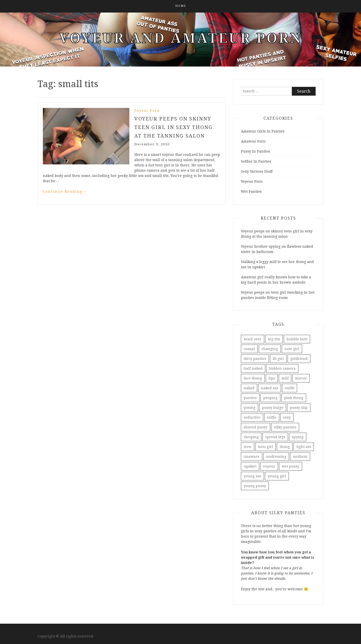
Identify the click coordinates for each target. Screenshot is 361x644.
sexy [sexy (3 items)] (287, 417)
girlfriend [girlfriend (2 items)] (299, 359)
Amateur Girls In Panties (263, 131)
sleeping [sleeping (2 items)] (251, 437)
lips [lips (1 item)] (272, 378)
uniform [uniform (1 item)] (300, 457)
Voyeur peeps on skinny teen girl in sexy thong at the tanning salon (173, 127)
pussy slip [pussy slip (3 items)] (299, 408)
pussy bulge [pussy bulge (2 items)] (273, 408)
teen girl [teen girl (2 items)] (265, 447)
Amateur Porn (253, 141)
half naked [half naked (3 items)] (253, 368)
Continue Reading (65, 191)
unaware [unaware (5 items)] (252, 457)
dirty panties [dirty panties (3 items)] (255, 359)
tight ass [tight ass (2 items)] (304, 447)
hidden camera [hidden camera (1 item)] (282, 368)
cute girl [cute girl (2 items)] (292, 349)
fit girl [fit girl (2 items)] (278, 359)
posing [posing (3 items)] (250, 408)
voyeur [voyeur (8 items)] (269, 466)
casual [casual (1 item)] (249, 349)
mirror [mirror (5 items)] (301, 378)
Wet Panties (251, 191)
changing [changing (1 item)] (270, 349)
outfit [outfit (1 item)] (290, 388)
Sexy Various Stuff (257, 171)
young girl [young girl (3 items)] (277, 476)
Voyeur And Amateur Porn (181, 38)
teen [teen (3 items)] (248, 447)
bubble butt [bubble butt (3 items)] (297, 339)
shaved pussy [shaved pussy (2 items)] (256, 427)
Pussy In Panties (255, 151)
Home (181, 6)
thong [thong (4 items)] (285, 447)
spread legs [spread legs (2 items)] (275, 437)
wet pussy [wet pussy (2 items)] (291, 466)
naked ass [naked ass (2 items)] (270, 388)
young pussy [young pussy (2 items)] (255, 486)
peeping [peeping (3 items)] (270, 398)
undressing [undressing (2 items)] (276, 457)
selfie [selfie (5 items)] (272, 417)
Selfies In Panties (256, 161)
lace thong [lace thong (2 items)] (253, 378)
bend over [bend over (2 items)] (253, 339)
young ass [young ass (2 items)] (252, 476)
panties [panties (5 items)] (250, 398)
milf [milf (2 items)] (285, 378)
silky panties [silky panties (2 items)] (285, 427)
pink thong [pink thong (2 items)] (294, 398)
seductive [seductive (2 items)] (252, 417)
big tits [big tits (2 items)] (274, 339)
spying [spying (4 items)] (298, 437)
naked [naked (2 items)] (249, 388)
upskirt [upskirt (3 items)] (250, 466)
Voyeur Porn (147, 111)
